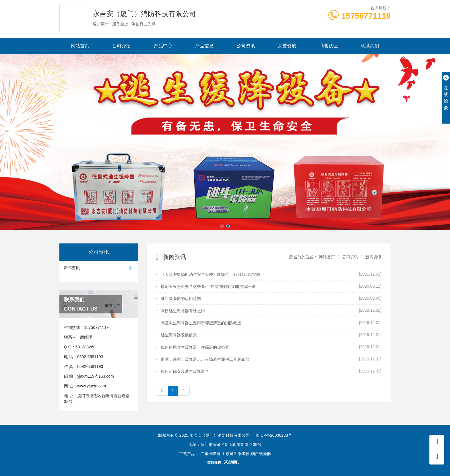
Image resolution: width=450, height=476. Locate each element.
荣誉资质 (287, 46)
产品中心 (163, 46)
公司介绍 (121, 46)
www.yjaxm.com (92, 386)
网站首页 (80, 46)
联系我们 (370, 46)
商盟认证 (329, 46)
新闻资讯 (99, 268)
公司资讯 (246, 46)
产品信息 (204, 46)
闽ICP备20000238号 (274, 435)
